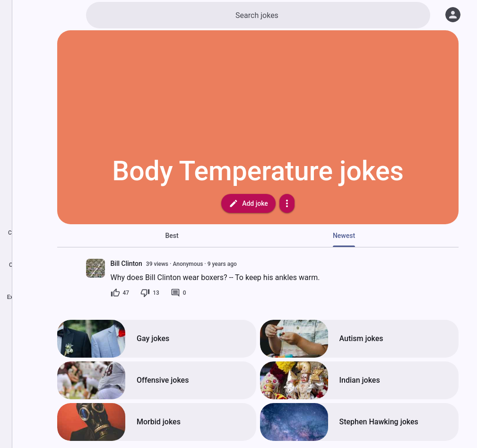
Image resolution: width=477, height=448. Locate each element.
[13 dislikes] (150, 293)
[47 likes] (120, 293)
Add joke (248, 203)
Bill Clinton (126, 264)
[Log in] (453, 15)
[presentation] (95, 268)
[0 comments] (178, 293)
